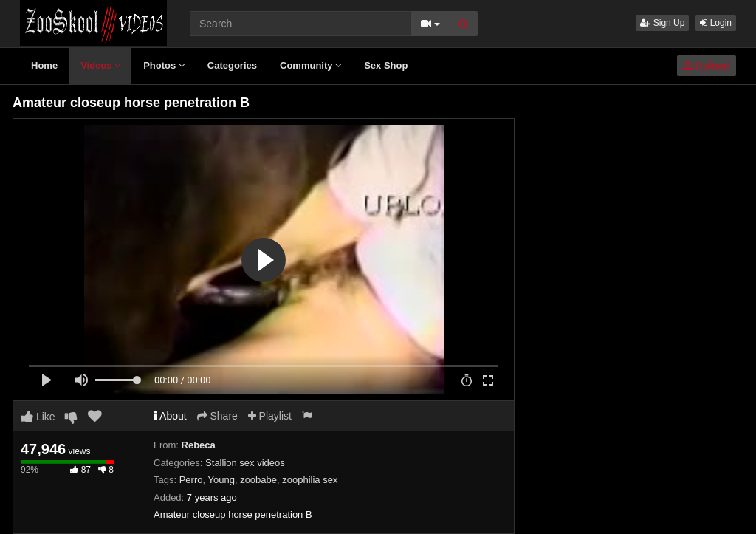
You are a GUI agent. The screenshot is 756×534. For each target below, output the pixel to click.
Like (38, 417)
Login (716, 23)
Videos (100, 65)
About (170, 416)
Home (44, 65)
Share (217, 416)
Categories (232, 65)
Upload (707, 66)
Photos (164, 65)
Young (221, 480)
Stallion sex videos (245, 463)
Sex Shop (386, 65)
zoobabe (258, 480)
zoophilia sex (310, 480)
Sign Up (662, 23)
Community (310, 65)
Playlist (270, 416)
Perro (191, 480)
